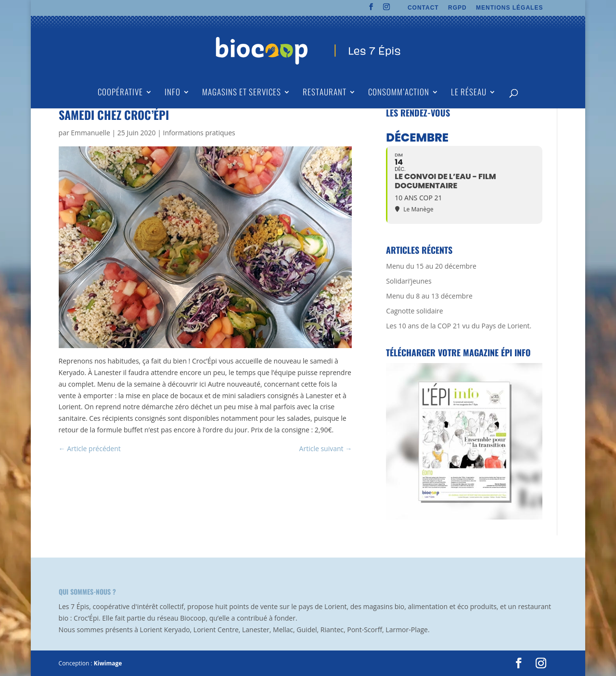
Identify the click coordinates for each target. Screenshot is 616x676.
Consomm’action (399, 93)
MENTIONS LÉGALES (509, 8)
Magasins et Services (242, 93)
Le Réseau (469, 93)
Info (173, 93)
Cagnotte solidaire (414, 311)
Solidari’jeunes (409, 281)
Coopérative (120, 93)
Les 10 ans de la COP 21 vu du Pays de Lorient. (459, 326)
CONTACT (423, 8)
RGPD (457, 8)
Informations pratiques (199, 133)
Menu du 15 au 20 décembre (431, 266)
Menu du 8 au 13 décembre (429, 296)
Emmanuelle (90, 133)
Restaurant (325, 93)
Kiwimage (108, 663)
